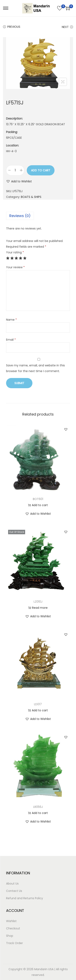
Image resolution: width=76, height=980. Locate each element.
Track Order (14, 943)
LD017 (38, 704)
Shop (10, 936)
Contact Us (14, 891)
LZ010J (38, 602)
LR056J (38, 807)
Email (11, 340)
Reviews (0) (20, 216)
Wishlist (11, 921)
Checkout (13, 928)
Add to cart (41, 170)
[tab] (38, 216)
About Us (12, 884)
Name (11, 320)
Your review (15, 267)
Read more (38, 608)
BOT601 (38, 499)
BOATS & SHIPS (31, 197)
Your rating (15, 252)
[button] (19, 181)
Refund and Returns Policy (25, 898)
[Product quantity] (15, 170)
